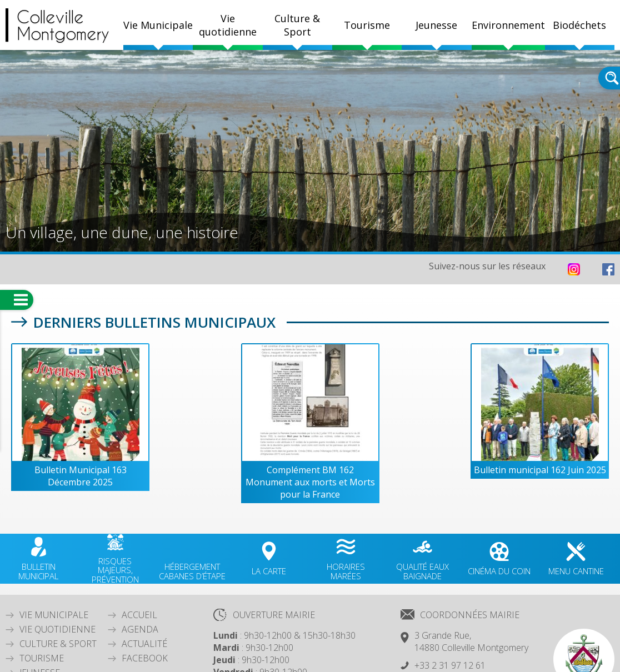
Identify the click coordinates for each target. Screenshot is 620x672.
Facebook (145, 658)
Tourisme (42, 658)
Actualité (144, 644)
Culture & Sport (58, 644)
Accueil (139, 615)
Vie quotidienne (57, 629)
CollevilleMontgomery (63, 25)
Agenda (140, 629)
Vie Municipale (54, 615)
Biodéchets (579, 25)
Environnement (508, 25)
